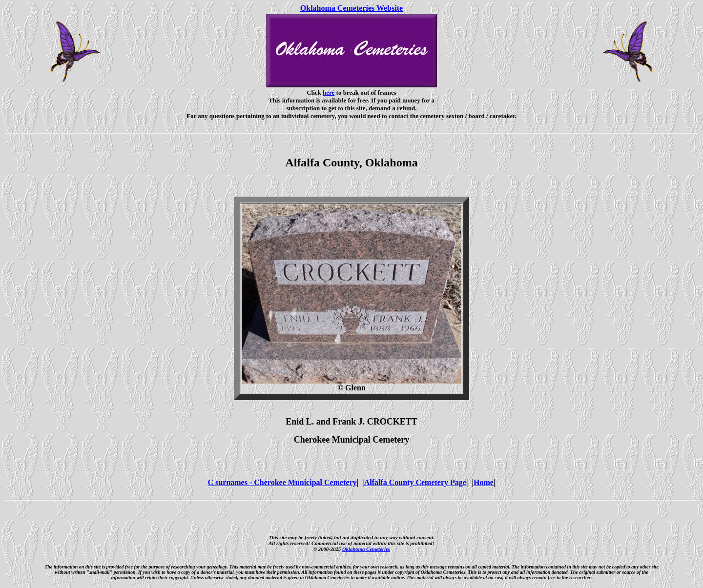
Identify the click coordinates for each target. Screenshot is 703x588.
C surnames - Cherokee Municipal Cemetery (282, 482)
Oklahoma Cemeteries (366, 549)
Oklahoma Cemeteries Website (351, 8)
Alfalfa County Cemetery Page (415, 482)
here (329, 92)
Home (484, 482)
